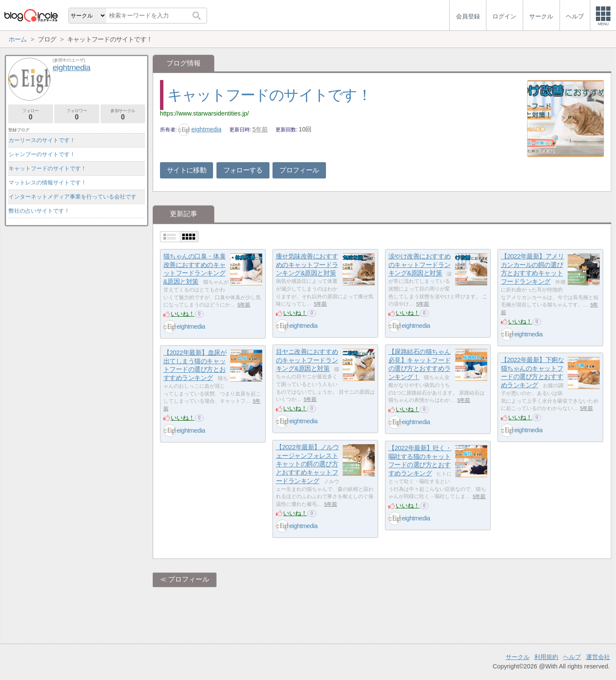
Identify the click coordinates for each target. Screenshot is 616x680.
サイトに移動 (187, 170)
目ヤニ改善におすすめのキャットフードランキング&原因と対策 (307, 360)
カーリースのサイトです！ (42, 140)
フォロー (31, 114)
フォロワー (77, 114)
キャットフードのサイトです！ (269, 95)
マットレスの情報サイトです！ (47, 183)
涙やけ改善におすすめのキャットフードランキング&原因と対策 (420, 264)
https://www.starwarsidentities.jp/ (204, 113)
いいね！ (183, 314)
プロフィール (299, 170)
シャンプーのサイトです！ (42, 154)
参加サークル (123, 114)
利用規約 (546, 657)
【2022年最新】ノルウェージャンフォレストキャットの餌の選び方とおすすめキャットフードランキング (308, 464)
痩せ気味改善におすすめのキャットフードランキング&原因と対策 (307, 264)
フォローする (243, 170)
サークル (518, 657)
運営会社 (598, 657)
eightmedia (200, 129)
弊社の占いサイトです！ (39, 211)
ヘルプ (572, 657)
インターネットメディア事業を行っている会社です (73, 197)
